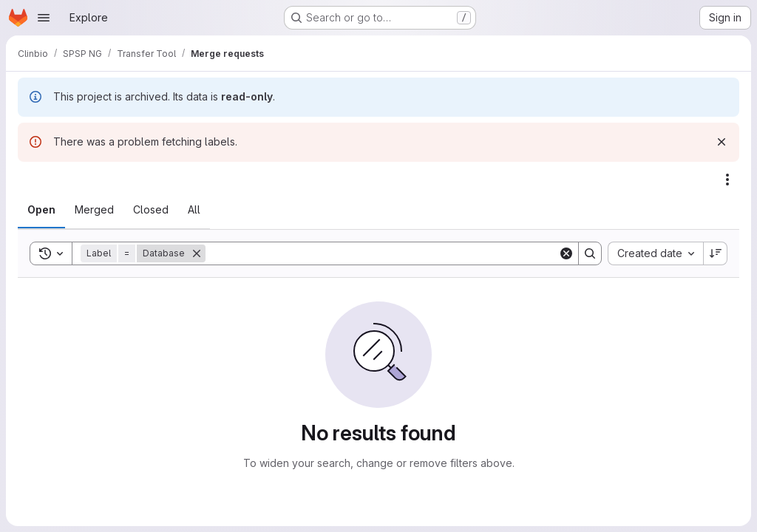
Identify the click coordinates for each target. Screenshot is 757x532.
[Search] (382, 253)
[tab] (41, 210)
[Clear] (566, 253)
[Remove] (197, 253)
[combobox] (655, 253)
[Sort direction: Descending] (716, 253)
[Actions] (727, 180)
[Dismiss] (722, 142)
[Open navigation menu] (44, 18)
